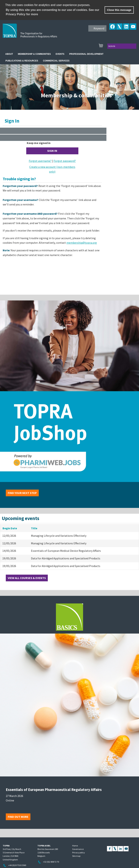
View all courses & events (27, 578)
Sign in (112, 46)
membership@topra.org (82, 243)
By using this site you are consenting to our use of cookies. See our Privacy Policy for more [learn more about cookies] (53, 12)
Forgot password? (65, 161)
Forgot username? (40, 161)
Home (75, 846)
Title (34, 528)
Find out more (18, 817)
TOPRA (37, 34)
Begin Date (10, 528)
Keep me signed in (39, 143)
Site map (76, 856)
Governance (78, 849)
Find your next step (22, 493)
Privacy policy (79, 852)
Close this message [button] (119, 10)
